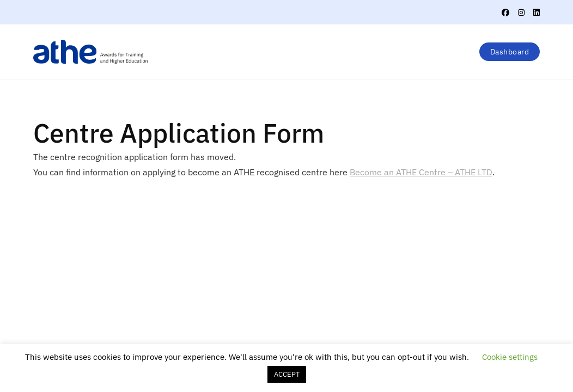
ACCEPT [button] (287, 374)
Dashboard (510, 52)
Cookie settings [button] (510, 357)
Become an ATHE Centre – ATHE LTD (421, 172)
